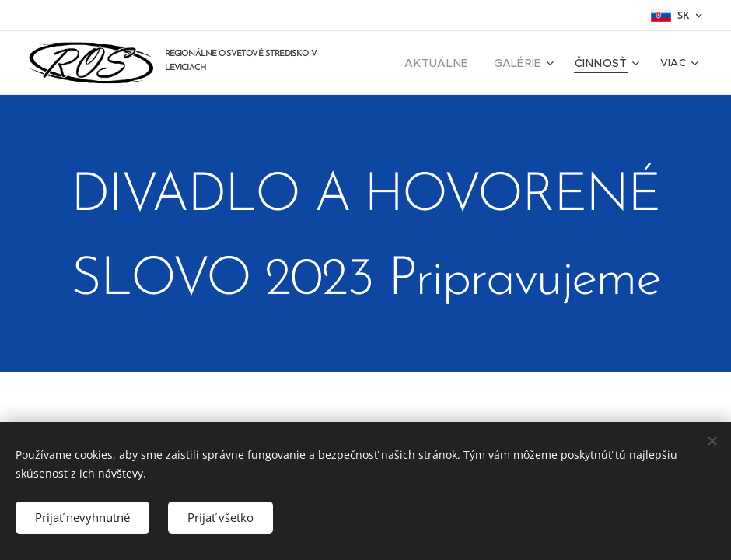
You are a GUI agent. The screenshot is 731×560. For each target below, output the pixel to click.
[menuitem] (455, 63)
